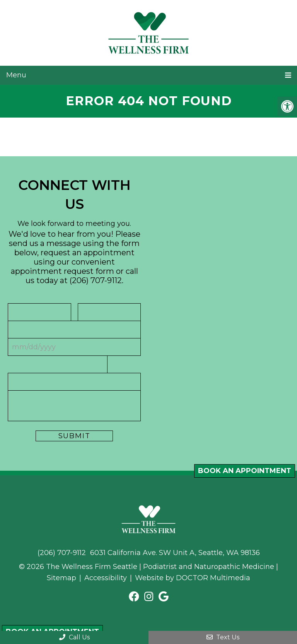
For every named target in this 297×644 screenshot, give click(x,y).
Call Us (74, 637)
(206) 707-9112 (96, 280)
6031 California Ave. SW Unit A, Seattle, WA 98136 (175, 553)
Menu (16, 75)
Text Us (223, 637)
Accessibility (106, 578)
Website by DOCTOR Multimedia (193, 578)
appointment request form (62, 271)
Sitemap (61, 578)
